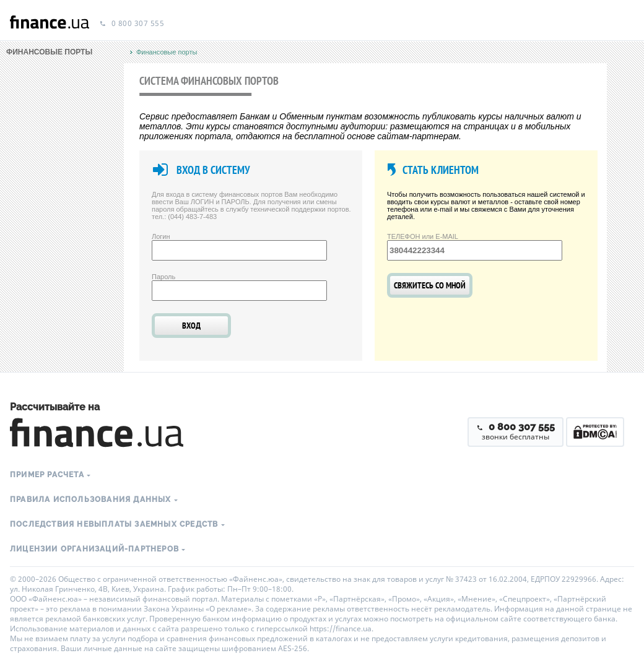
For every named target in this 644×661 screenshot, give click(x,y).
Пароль (163, 277)
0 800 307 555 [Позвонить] (132, 24)
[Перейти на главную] (50, 24)
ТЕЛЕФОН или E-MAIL (423, 236)
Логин (161, 236)
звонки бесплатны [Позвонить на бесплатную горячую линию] (516, 431)
